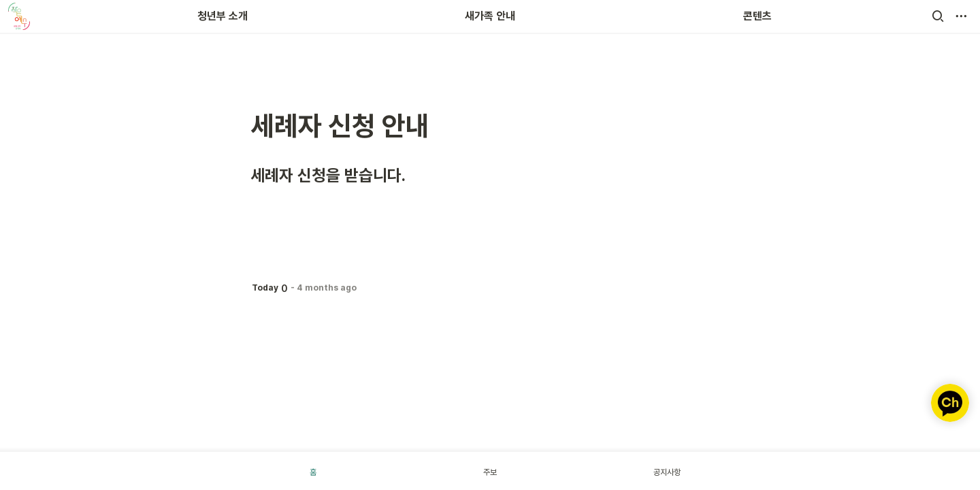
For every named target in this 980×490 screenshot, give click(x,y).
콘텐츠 (757, 16)
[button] (938, 16)
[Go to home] (19, 16)
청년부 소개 (223, 16)
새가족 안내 (490, 16)
